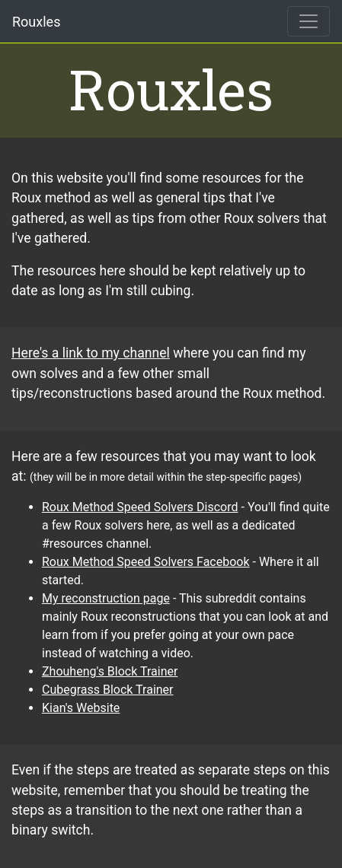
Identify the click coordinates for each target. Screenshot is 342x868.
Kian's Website (81, 708)
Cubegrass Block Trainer (108, 690)
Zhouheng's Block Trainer (110, 671)
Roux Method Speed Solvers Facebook (146, 562)
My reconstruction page (106, 598)
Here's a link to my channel (91, 353)
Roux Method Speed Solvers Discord (140, 507)
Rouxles (36, 22)
